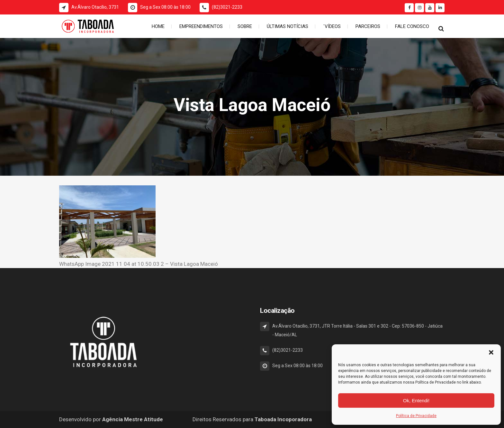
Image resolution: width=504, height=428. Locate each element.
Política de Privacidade (416, 416)
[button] (491, 352)
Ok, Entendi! (416, 400)
